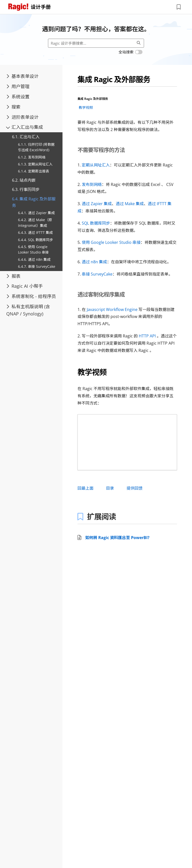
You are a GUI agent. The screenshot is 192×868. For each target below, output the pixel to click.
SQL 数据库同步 (96, 223)
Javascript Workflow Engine (112, 309)
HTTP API (147, 336)
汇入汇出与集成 (24, 127)
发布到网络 (92, 184)
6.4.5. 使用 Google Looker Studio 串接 (33, 249)
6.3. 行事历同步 (26, 189)
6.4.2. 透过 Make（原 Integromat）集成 (35, 222)
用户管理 (18, 86)
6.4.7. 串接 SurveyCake (37, 266)
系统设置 (18, 97)
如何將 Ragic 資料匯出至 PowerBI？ (118, 538)
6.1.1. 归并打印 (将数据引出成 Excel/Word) (36, 147)
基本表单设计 (22, 76)
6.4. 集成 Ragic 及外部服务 (34, 202)
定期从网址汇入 (96, 165)
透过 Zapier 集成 (97, 204)
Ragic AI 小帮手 (24, 286)
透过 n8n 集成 (94, 262)
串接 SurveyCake (97, 274)
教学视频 (86, 107)
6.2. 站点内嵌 (24, 180)
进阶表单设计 (22, 117)
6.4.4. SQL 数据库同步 (35, 240)
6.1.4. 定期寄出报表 (33, 171)
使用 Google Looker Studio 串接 (111, 242)
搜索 (13, 107)
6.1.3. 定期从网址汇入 (35, 164)
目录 (110, 488)
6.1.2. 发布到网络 (32, 157)
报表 (13, 276)
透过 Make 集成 (130, 204)
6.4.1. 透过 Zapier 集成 (36, 213)
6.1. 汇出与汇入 (26, 137)
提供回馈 (134, 488)
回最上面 (85, 488)
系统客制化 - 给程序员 (31, 296)
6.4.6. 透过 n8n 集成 (34, 259)
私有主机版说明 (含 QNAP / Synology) (28, 310)
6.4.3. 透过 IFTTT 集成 (35, 232)
